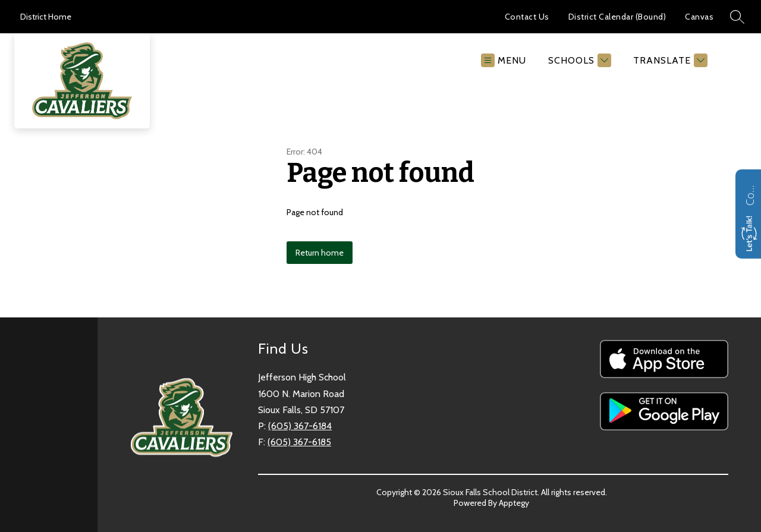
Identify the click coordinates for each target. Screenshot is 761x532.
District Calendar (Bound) (617, 17)
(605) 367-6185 (299, 442)
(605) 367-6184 (300, 426)
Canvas (699, 17)
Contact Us (527, 17)
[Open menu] (504, 60)
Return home (320, 253)
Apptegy (514, 503)
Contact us (750, 194)
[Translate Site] (669, 60)
